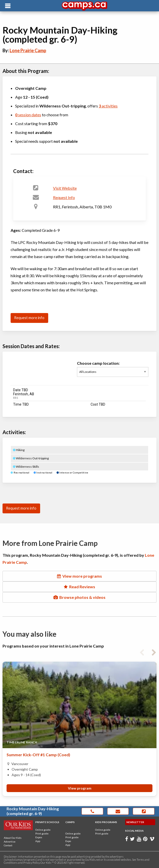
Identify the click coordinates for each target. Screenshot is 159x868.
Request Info (64, 197)
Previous (142, 652)
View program (80, 788)
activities (108, 106)
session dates (28, 115)
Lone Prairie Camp (28, 50)
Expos (39, 837)
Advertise (10, 842)
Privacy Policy (31, 863)
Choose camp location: (113, 372)
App (38, 841)
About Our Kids (13, 838)
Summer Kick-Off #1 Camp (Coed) (38, 755)
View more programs (79, 576)
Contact (8, 845)
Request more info (29, 318)
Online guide (43, 830)
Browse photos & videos (79, 597)
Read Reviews (79, 587)
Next (154, 652)
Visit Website (65, 188)
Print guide (42, 833)
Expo (68, 841)
